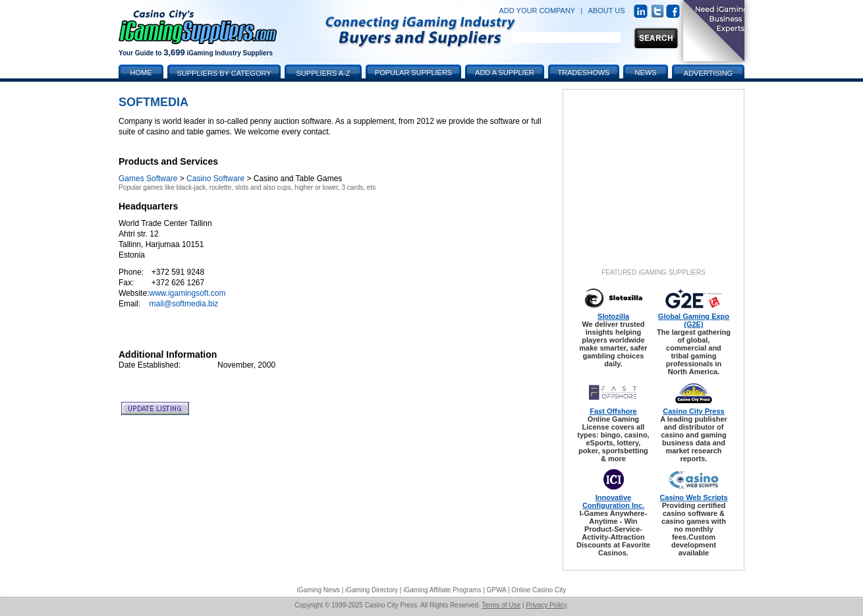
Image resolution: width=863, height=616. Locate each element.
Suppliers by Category (224, 73)
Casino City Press (694, 411)
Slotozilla (613, 316)
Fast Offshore (613, 411)
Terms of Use (501, 605)
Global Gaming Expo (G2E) (694, 320)
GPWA (497, 590)
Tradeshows (584, 72)
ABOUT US (607, 11)
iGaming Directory (372, 590)
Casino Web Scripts (693, 497)
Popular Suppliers (413, 72)
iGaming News (319, 590)
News (646, 72)
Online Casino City (539, 590)
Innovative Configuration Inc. (613, 501)
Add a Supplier (505, 72)
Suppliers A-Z (323, 73)
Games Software (148, 179)
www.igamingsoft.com (187, 293)
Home (141, 72)
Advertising (708, 73)
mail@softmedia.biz (183, 304)
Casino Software (215, 179)
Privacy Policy (546, 605)
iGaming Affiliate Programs (442, 590)
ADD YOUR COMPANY (537, 11)
